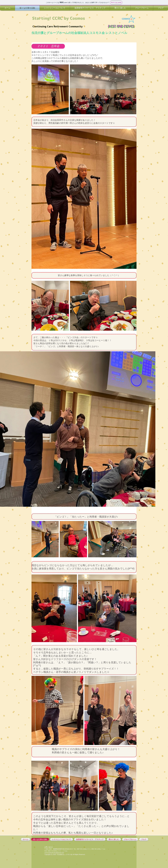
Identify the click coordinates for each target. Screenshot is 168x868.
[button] (48, 46)
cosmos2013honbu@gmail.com (54, 853)
